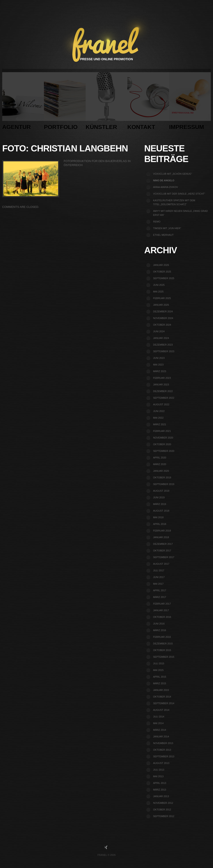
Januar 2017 (161, 610)
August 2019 (161, 491)
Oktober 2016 (162, 617)
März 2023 (160, 371)
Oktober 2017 (162, 551)
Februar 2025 (162, 298)
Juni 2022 (159, 411)
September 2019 (164, 484)
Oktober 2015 (162, 650)
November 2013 (163, 743)
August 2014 (161, 710)
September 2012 (164, 816)
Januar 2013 (161, 796)
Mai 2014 (158, 723)
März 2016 (160, 630)
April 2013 (160, 783)
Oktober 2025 (162, 272)
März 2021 (160, 424)
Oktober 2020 (162, 444)
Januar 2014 (161, 737)
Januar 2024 (161, 338)
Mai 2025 (158, 292)
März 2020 (160, 464)
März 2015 (160, 683)
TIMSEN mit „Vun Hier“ (167, 228)
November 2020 (163, 438)
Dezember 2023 (163, 345)
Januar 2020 (161, 471)
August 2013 (161, 763)
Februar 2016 (162, 637)
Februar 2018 (162, 531)
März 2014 (160, 730)
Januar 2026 (161, 265)
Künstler (106, 102)
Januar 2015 (161, 690)
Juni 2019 (159, 497)
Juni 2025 (159, 285)
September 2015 (164, 657)
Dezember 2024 (163, 311)
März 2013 (160, 790)
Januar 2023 (161, 385)
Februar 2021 (162, 431)
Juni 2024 (159, 331)
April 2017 (160, 590)
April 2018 (160, 524)
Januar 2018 (161, 537)
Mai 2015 (158, 670)
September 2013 (164, 756)
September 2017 (164, 557)
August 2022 (161, 404)
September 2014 (164, 703)
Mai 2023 (158, 365)
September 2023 (164, 351)
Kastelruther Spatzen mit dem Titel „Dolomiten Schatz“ (174, 202)
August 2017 (161, 564)
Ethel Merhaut (163, 235)
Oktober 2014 (162, 697)
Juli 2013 (159, 770)
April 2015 (160, 677)
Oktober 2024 (162, 325)
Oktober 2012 (162, 810)
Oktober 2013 (162, 750)
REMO (157, 222)
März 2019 (160, 504)
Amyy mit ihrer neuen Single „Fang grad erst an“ (180, 213)
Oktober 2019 (162, 477)
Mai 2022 (158, 418)
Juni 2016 (159, 624)
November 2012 (163, 803)
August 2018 (161, 511)
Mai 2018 (158, 517)
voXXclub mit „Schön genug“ (173, 174)
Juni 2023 (159, 358)
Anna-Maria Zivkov (166, 187)
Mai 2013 (158, 776)
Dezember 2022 (163, 391)
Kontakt (148, 102)
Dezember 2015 (163, 644)
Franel (102, 855)
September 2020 (164, 451)
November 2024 (163, 318)
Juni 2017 (159, 577)
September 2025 (164, 278)
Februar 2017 (162, 604)
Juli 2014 (159, 717)
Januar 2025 (161, 305)
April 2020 (160, 458)
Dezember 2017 (163, 544)
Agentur (23, 102)
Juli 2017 (159, 570)
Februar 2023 (162, 378)
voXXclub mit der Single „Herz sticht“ (179, 194)
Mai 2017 (158, 584)
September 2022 (164, 398)
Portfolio (65, 102)
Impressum (190, 102)
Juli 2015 (159, 663)
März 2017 (160, 597)
